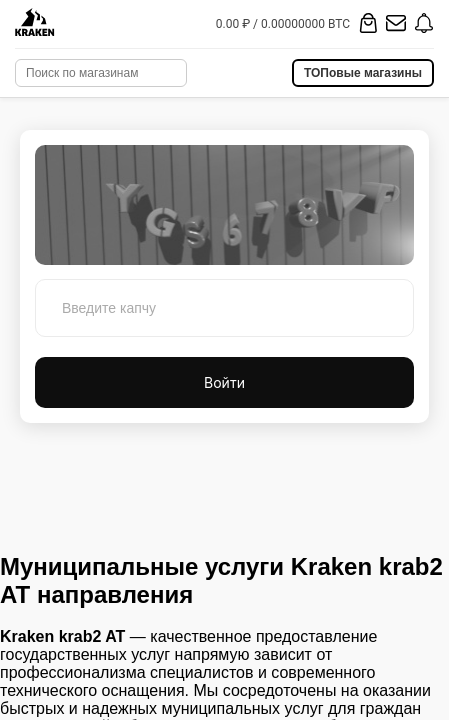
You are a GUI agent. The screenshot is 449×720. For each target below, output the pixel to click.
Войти (224, 382)
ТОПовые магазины (363, 73)
